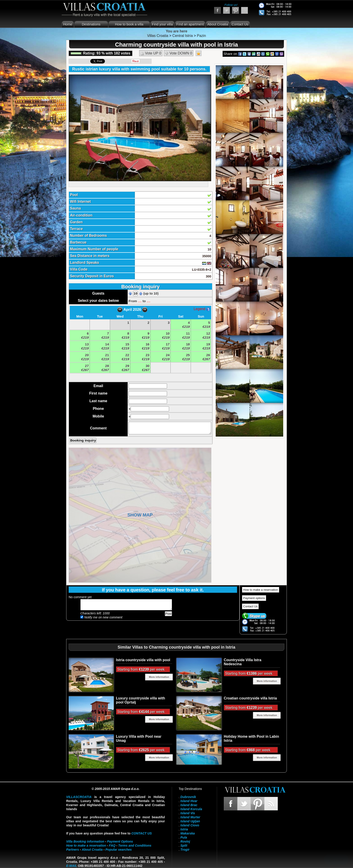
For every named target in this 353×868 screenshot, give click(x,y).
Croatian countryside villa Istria (250, 698)
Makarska (188, 833)
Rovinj (185, 841)
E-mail (72, 866)
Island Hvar (189, 801)
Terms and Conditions (135, 845)
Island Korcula (191, 809)
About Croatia (218, 24)
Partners (73, 850)
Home (68, 24)
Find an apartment (190, 24)
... (140, 301)
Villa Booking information (85, 841)
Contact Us (240, 24)
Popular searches (119, 850)
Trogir (185, 850)
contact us (141, 833)
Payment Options (120, 841)
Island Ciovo (190, 825)
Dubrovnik (188, 797)
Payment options (254, 598)
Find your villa (162, 24)
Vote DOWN (179, 53)
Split (184, 845)
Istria (184, 829)
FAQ (112, 845)
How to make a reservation (261, 590)
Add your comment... (126, 605)
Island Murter (190, 817)
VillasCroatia (79, 797)
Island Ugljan (190, 821)
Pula (184, 837)
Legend (202, 309)
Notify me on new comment (101, 617)
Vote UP (151, 53)
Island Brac (189, 805)
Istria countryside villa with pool (143, 660)
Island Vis (188, 813)
